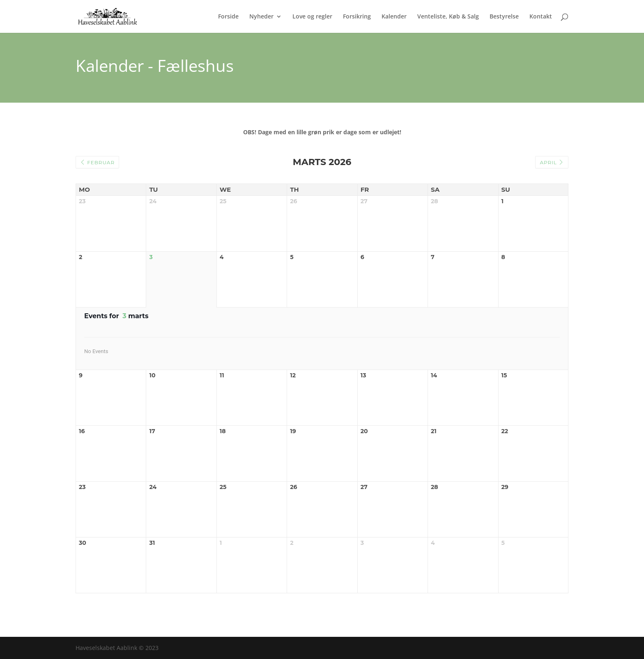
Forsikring (357, 17)
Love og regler (312, 17)
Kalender (394, 17)
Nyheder (261, 17)
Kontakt (541, 17)
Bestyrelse (504, 17)
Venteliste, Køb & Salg (448, 17)
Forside (228, 17)
